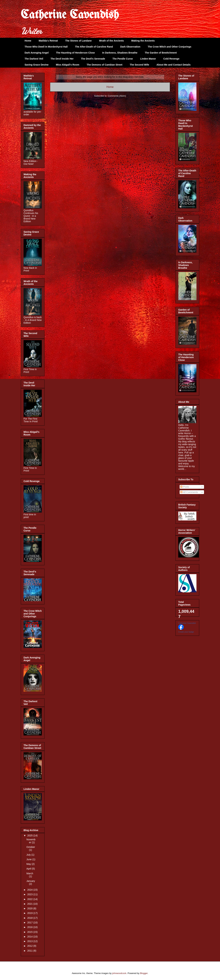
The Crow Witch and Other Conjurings (170, 47)
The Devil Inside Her (62, 59)
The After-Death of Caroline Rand (94, 47)
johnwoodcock (119, 973)
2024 (30, 890)
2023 (30, 894)
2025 (30, 836)
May (29, 864)
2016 (30, 927)
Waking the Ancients (143, 41)
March (30, 873)
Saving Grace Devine (37, 65)
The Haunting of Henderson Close (75, 53)
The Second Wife (139, 65)
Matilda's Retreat (48, 41)
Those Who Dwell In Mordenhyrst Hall (46, 47)
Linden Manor (148, 59)
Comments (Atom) (117, 96)
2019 (30, 913)
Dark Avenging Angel (37, 53)
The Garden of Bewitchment (161, 53)
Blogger (144, 973)
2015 (30, 932)
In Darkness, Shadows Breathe (120, 53)
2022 (30, 899)
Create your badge (186, 632)
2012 (30, 946)
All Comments (189, 492)
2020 (30, 908)
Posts (185, 487)
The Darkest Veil (34, 59)
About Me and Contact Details (174, 65)
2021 (30, 904)
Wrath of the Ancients (111, 41)
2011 (30, 951)
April (29, 869)
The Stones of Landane (78, 41)
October (31, 847)
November (31, 841)
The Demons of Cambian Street (104, 65)
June (29, 859)
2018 (30, 918)
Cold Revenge (171, 59)
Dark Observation (130, 47)
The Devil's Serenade (93, 59)
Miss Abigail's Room (68, 65)
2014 (30, 937)
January (31, 881)
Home (28, 41)
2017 (30, 923)
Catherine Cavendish (70, 15)
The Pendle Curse (123, 59)
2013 (30, 941)
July (29, 855)
